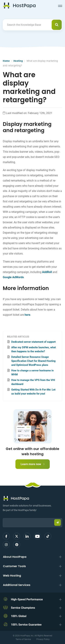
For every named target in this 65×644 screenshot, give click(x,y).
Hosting (18, 61)
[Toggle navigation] (60, 5)
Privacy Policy (43, 639)
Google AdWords (13, 277)
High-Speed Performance (27, 599)
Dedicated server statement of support (33, 342)
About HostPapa (15, 557)
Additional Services (17, 585)
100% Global (19, 616)
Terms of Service (23, 639)
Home (6, 61)
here (27, 315)
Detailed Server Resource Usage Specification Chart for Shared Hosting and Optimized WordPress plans (33, 361)
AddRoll (47, 272)
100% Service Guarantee (26, 625)
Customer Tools (14, 566)
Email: (3, 516)
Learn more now (33, 464)
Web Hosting (12, 576)
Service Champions (23, 608)
